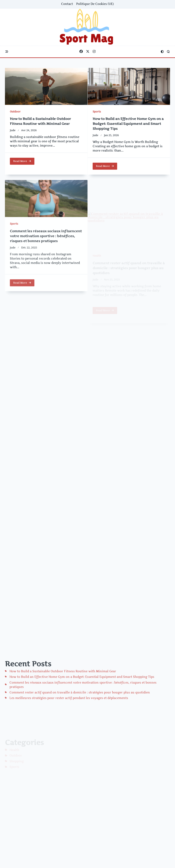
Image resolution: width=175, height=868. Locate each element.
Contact (67, 4)
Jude (13, 130)
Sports (97, 114)
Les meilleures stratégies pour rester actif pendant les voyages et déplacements (69, 730)
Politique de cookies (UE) (95, 4)
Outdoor (15, 112)
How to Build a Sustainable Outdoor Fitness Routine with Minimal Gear (63, 703)
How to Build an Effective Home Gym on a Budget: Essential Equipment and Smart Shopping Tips (128, 126)
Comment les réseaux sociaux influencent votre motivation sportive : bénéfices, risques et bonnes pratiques (46, 268)
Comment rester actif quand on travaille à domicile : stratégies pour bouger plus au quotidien (80, 724)
